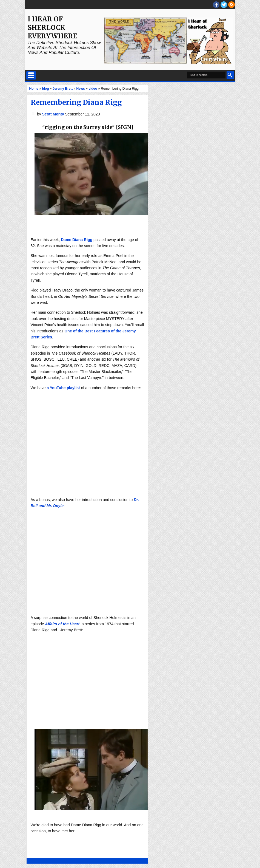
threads (224, 5)
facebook (216, 5)
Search (230, 75)
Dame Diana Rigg (77, 240)
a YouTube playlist (63, 388)
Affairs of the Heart (62, 624)
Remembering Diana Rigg (76, 102)
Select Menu (31, 75)
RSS (232, 5)
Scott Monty (54, 114)
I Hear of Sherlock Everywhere (52, 28)
